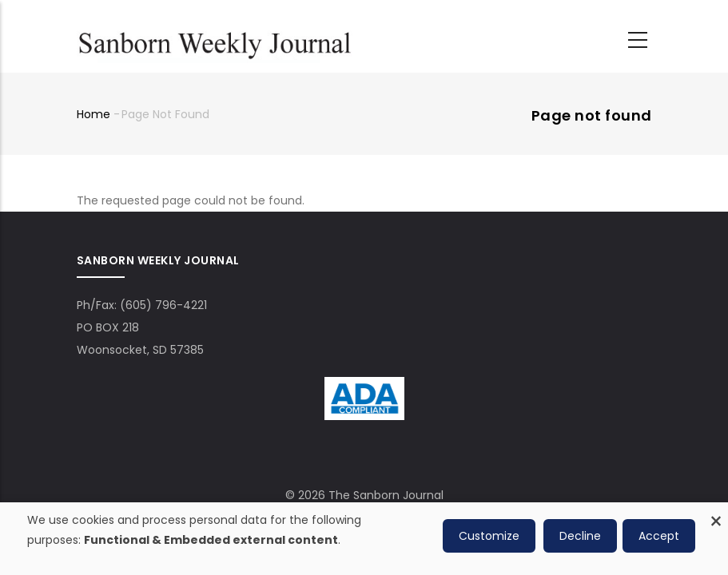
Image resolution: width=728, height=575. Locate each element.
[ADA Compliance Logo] (364, 388)
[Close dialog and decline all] (716, 512)
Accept (659, 536)
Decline (580, 536)
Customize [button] (489, 536)
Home (93, 114)
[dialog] (364, 539)
